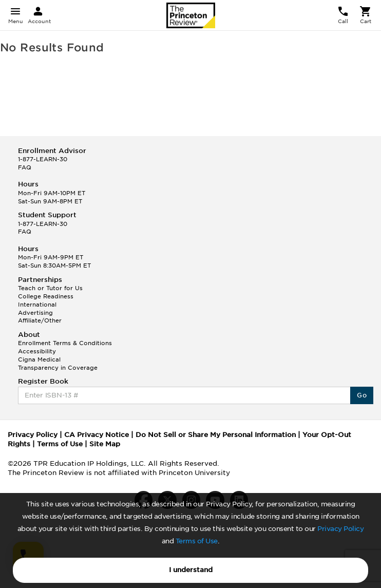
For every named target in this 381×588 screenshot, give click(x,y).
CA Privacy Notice (97, 435)
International (37, 305)
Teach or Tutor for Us (50, 288)
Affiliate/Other (40, 320)
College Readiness (46, 296)
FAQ (25, 167)
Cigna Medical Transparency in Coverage (58, 364)
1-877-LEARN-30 (43, 159)
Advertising (35, 313)
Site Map (105, 444)
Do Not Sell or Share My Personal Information (216, 435)
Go (362, 395)
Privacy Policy (340, 529)
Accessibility (37, 351)
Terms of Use (197, 541)
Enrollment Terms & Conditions (65, 343)
